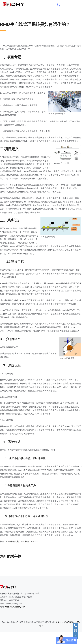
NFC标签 (25, 541)
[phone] (59, 5)
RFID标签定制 (13, 541)
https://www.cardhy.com (15, 607)
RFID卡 (35, 541)
